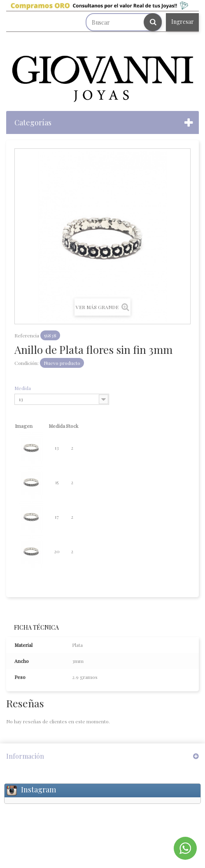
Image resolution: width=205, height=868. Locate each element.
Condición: (27, 363)
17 (57, 517)
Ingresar (183, 22)
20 (57, 551)
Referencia (27, 335)
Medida (23, 388)
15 (57, 482)
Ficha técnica (36, 627)
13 (57, 448)
